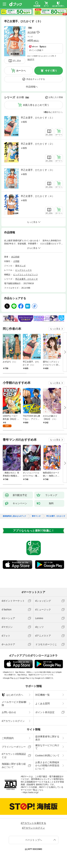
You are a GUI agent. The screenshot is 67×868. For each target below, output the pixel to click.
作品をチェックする (36, 79)
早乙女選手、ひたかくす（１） (38, 118)
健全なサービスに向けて (47, 747)
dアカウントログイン (13, 721)
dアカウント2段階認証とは (14, 756)
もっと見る (55, 329)
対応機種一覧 (42, 695)
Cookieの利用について (47, 756)
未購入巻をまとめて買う (36, 105)
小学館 (16, 261)
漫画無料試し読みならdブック (14, 516)
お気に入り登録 (56, 97)
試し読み (17, 61)
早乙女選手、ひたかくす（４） (38, 196)
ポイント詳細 (35, 50)
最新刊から (58, 112)
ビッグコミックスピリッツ (26, 275)
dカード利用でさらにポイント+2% (41, 56)
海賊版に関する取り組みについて (14, 765)
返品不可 (31, 59)
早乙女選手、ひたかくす (27, 279)
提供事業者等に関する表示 (47, 738)
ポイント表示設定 (45, 712)
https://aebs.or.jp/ (31, 792)
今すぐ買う (51, 71)
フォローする (38, 32)
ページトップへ (34, 840)
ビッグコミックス (23, 270)
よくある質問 (42, 704)
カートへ (21, 71)
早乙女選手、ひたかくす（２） (38, 144)
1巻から (47, 112)
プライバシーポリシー (14, 747)
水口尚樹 (32, 32)
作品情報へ (32, 87)
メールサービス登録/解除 (14, 704)
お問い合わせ (9, 712)
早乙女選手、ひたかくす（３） (38, 170)
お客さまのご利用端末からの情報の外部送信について (47, 765)
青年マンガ (20, 266)
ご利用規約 (8, 738)
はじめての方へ (12, 695)
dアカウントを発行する (34, 823)
